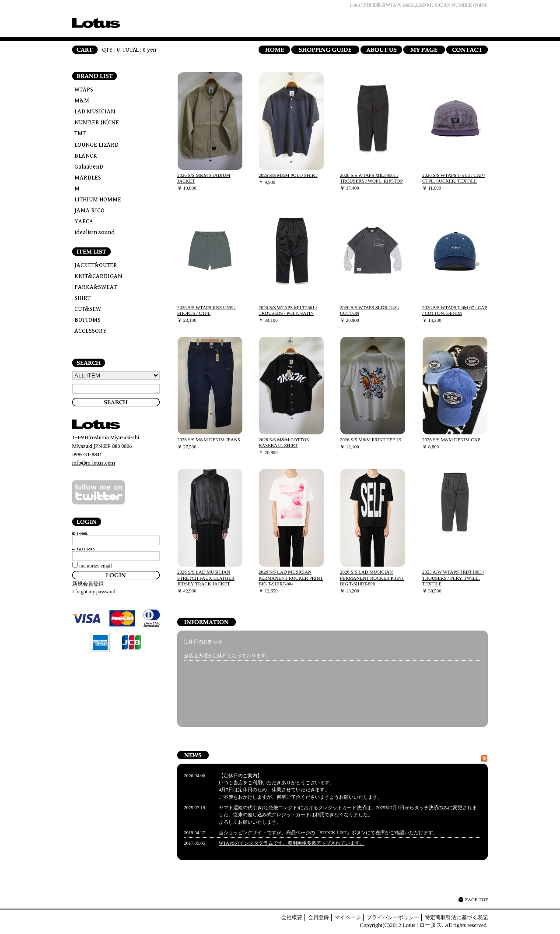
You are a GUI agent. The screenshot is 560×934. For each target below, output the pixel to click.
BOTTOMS (87, 320)
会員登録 (318, 917)
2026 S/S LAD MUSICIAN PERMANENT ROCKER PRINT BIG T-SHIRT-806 (372, 578)
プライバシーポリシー (393, 917)
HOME (274, 50)
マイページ (348, 917)
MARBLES (88, 178)
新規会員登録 (88, 584)
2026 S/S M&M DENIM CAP (451, 440)
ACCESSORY (91, 331)
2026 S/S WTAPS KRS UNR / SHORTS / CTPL (206, 310)
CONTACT (467, 50)
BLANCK (86, 156)
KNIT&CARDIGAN (98, 276)
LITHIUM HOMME (98, 200)
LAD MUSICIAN (95, 112)
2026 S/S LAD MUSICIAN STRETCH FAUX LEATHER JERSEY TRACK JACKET (206, 578)
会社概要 (292, 917)
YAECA (84, 222)
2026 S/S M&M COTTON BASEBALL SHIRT (284, 442)
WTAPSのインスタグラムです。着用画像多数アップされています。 (292, 843)
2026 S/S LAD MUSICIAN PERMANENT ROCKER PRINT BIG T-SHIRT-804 (291, 578)
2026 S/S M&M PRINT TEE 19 (371, 440)
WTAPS (84, 90)
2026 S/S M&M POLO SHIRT (288, 175)
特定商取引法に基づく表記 (456, 917)
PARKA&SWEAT (96, 287)
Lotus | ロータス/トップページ (96, 23)
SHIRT (82, 298)
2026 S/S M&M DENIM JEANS (209, 440)
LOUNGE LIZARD (96, 145)
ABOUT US (381, 50)
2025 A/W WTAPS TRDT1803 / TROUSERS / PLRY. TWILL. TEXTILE (453, 578)
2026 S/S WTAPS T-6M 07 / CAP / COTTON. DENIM (455, 310)
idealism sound (94, 233)
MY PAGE (424, 50)
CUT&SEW (88, 309)
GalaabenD (89, 167)
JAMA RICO (89, 211)
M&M (82, 101)
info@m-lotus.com (94, 463)
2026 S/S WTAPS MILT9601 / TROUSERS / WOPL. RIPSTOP (371, 178)
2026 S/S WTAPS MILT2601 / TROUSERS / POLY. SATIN (288, 310)
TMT (80, 134)
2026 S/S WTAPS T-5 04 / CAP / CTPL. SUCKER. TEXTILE (454, 178)
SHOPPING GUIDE (325, 50)
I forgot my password (94, 592)
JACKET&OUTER (96, 265)
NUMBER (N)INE (97, 123)
